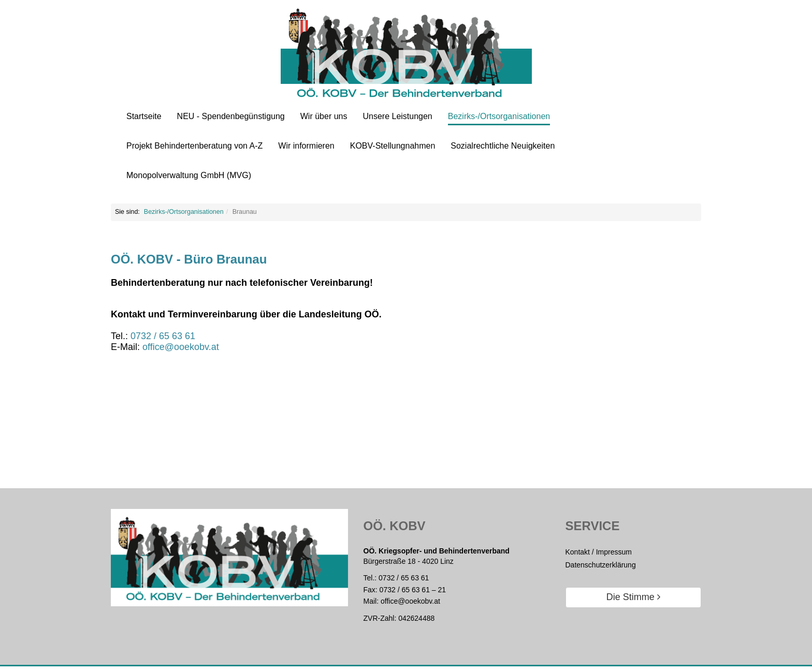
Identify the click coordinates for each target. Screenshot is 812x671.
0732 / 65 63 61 (404, 582)
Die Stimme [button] (633, 602)
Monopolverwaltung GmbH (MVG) (189, 175)
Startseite (144, 116)
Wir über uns (324, 116)
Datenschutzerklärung (601, 569)
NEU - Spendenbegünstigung (231, 116)
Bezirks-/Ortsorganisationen (499, 116)
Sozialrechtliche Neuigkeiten (503, 146)
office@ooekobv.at (410, 605)
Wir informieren (306, 146)
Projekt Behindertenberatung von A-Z (194, 146)
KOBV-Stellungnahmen (393, 146)
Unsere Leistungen (397, 116)
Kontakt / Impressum (599, 556)
